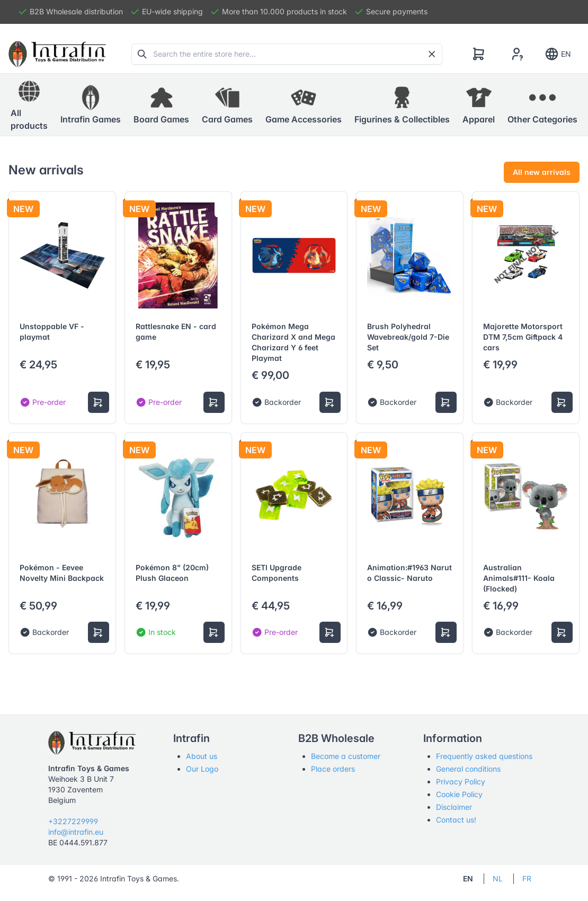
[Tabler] (57, 54)
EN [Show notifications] (558, 54)
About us (202, 756)
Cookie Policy (459, 794)
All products (29, 104)
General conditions (468, 769)
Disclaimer (454, 807)
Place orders (333, 769)
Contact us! (456, 820)
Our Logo (202, 769)
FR (527, 878)
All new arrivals (542, 172)
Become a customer (346, 756)
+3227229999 (73, 821)
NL (498, 878)
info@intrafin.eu (76, 832)
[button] (91, 105)
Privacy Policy (461, 781)
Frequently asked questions (484, 756)
